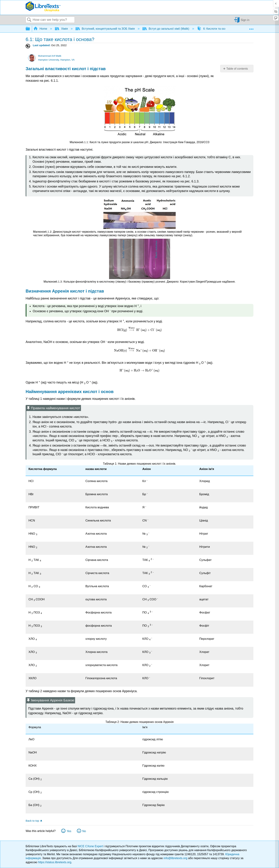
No (84, 831)
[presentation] (85, 142)
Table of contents (237, 69)
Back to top (32, 821)
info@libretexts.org (175, 858)
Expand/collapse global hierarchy (30, 29)
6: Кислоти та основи (214, 29)
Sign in (245, 20)
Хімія (62, 29)
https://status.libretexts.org (55, 862)
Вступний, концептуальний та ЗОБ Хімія (106, 29)
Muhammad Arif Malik (50, 56)
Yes (69, 831)
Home (41, 29)
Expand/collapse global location (251, 28)
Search (29, 20)
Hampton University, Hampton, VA (56, 60)
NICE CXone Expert (91, 846)
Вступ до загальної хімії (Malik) (166, 29)
